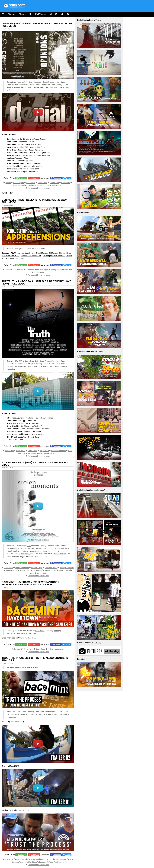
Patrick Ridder (47, 859)
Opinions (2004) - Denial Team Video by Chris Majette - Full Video (38, 25)
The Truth (43, 453)
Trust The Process (57, 862)
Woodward (66, 183)
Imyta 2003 (41, 573)
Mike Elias (36, 253)
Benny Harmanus (67, 568)
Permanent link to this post (39, 188)
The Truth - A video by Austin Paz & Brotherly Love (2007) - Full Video (36, 282)
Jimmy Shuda (56, 269)
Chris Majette (19, 183)
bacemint (18, 649)
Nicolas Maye (37, 568)
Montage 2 (46, 253)
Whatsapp (22, 178)
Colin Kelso (34, 82)
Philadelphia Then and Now (54, 256)
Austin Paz (9, 451)
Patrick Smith (64, 570)
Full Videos (41, 14)
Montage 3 (56, 253)
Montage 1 (26, 253)
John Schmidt (18, 185)
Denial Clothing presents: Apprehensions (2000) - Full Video (35, 201)
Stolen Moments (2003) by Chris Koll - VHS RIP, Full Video (36, 464)
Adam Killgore (43, 269)
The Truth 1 (54, 453)
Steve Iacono (33, 859)
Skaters (11, 14)
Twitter (68, 178)
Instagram (35, 178)
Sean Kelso (44, 87)
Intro (18, 253)
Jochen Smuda (60, 554)
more (99, 20)
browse (97, 643)
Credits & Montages (16, 258)
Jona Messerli (11, 570)
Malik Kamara (57, 185)
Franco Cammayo (59, 451)
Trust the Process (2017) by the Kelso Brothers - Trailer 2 (36, 659)
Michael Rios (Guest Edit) (31, 256)
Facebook (57, 178)
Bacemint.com (32, 638)
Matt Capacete (61, 859)
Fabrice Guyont (35, 551)
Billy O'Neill (44, 451)
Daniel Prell (37, 570)
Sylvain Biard (24, 554)
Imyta (29, 185)
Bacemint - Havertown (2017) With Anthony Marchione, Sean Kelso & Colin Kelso (30, 583)
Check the (13, 638)
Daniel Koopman (22, 568)
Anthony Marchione (55, 649)
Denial (8, 183)
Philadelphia (39, 272)
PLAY (29, 546)
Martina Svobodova (41, 185)
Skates (22, 14)
